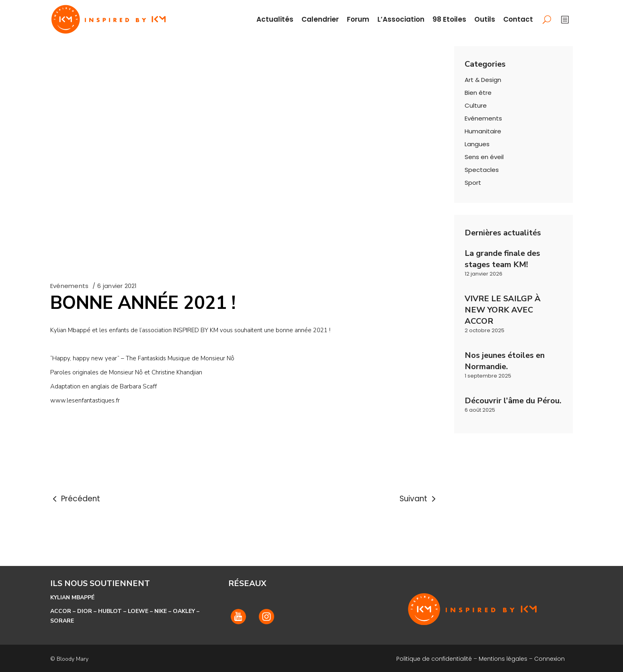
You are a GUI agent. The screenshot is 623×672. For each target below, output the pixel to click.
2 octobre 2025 (485, 330)
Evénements (69, 286)
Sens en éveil (484, 157)
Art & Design (483, 80)
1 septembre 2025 (488, 376)
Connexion (549, 659)
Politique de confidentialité (434, 659)
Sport (473, 183)
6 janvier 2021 (117, 286)
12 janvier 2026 (484, 274)
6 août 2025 (480, 410)
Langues (477, 144)
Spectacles (482, 170)
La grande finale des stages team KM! (502, 259)
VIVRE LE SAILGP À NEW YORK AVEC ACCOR (503, 310)
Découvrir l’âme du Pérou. (513, 401)
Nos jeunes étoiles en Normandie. (505, 361)
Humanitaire (483, 131)
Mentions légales (503, 659)
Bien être (478, 93)
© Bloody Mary (69, 659)
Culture (476, 105)
